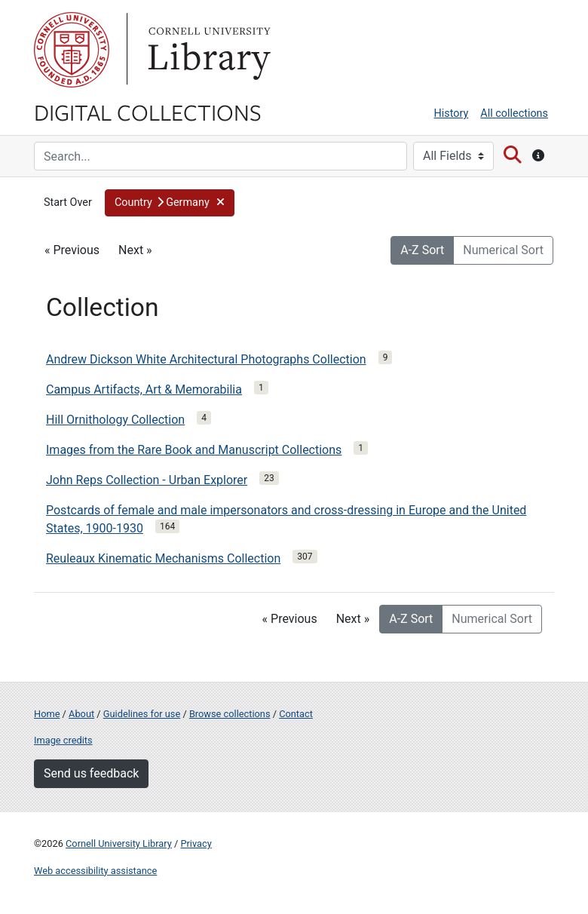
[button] (170, 203)
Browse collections (230, 714)
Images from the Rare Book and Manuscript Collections (194, 450)
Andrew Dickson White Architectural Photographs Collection (206, 359)
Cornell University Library (119, 843)
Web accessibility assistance (95, 871)
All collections (514, 113)
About (81, 714)
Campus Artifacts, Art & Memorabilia (144, 390)
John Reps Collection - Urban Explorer (147, 480)
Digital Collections (148, 112)
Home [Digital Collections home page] (47, 714)
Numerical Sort (503, 250)
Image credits (63, 740)
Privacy (196, 843)
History (452, 113)
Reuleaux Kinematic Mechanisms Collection (163, 558)
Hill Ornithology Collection (115, 420)
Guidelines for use (142, 714)
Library (207, 50)
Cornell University (72, 50)
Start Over (68, 202)
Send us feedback (91, 773)
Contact (296, 714)
